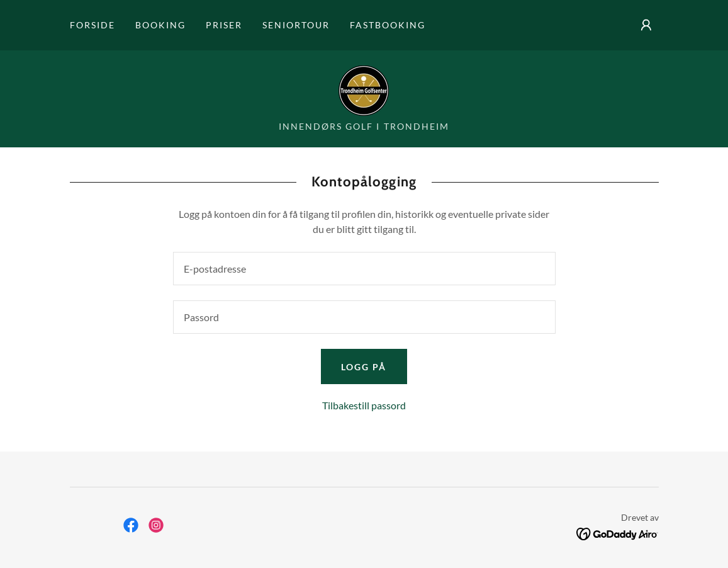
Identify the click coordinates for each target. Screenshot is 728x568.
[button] (646, 25)
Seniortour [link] (296, 25)
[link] (364, 89)
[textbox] (364, 269)
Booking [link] (160, 25)
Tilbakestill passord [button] (364, 405)
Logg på (364, 367)
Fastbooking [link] (388, 25)
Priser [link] (224, 25)
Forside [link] (92, 25)
